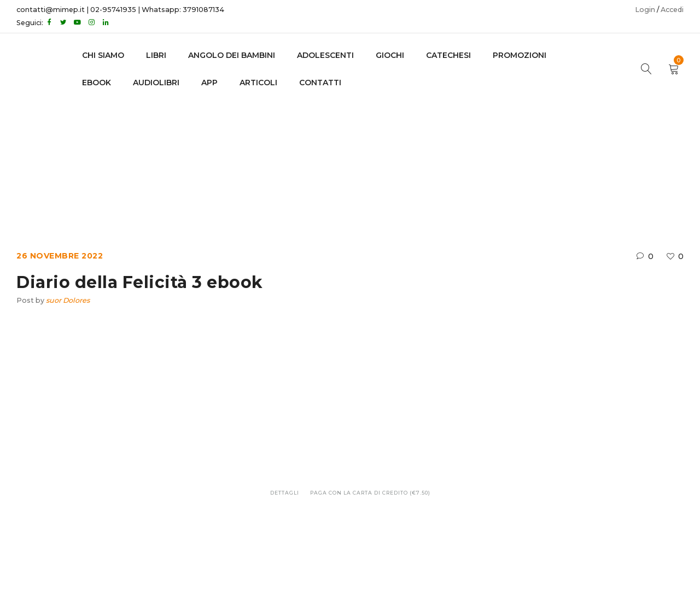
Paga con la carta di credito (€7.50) (370, 493)
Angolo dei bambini (232, 55)
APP (209, 83)
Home (269, 158)
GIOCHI (390, 55)
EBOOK (97, 83)
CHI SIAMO (103, 55)
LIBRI (156, 55)
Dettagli (285, 493)
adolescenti (325, 55)
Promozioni (520, 55)
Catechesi (448, 55)
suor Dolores (68, 300)
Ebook (308, 158)
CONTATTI (320, 83)
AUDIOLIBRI (156, 83)
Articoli (258, 83)
